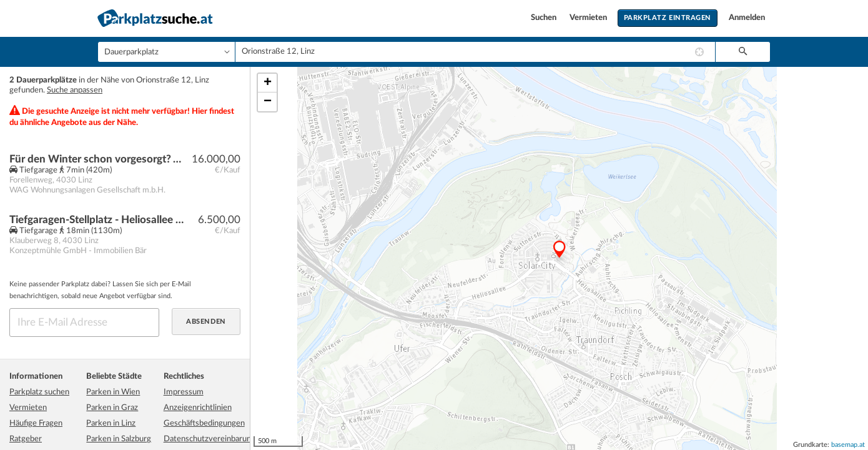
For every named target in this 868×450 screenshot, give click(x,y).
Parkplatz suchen (39, 392)
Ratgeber (26, 439)
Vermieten (589, 18)
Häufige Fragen (36, 423)
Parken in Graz (112, 408)
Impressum (184, 392)
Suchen (545, 18)
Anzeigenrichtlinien (198, 408)
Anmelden (747, 18)
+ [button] (268, 83)
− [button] (268, 102)
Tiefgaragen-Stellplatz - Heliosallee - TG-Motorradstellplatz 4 (98, 220)
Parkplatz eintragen (668, 18)
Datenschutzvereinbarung (210, 439)
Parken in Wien (113, 392)
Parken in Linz (111, 423)
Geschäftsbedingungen (204, 423)
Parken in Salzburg (119, 439)
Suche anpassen (75, 90)
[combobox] (475, 52)
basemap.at (848, 445)
